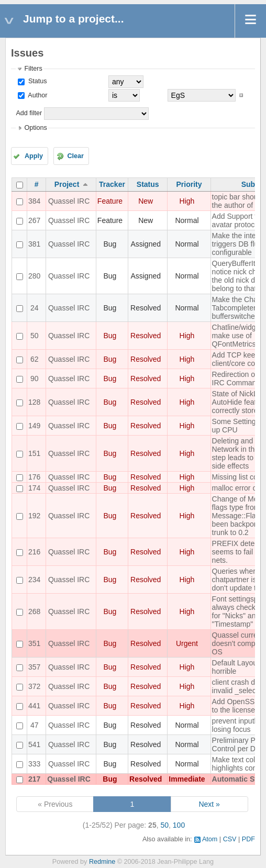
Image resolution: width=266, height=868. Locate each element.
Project (67, 184)
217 (34, 779)
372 (34, 686)
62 (35, 359)
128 (34, 402)
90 (35, 379)
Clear (75, 156)
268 (34, 611)
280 (34, 276)
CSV (230, 839)
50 (35, 336)
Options (35, 128)
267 (34, 220)
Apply (34, 156)
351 (34, 643)
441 (34, 706)
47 (35, 725)
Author (37, 95)
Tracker (112, 184)
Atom (210, 839)
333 (34, 764)
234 (34, 580)
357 (34, 667)
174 (34, 488)
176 (34, 477)
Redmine (102, 862)
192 (34, 516)
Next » (209, 804)
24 (35, 308)
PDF (248, 839)
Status (36, 81)
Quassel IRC (69, 201)
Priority (189, 184)
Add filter (29, 113)
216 (34, 552)
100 (179, 825)
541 (34, 744)
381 (34, 244)
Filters (33, 69)
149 (34, 426)
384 (34, 201)
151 (34, 453)
